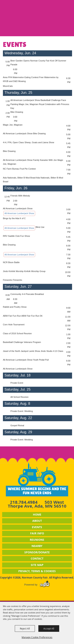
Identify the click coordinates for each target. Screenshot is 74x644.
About (37, 521)
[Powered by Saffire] (45, 585)
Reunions (37, 540)
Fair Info (37, 533)
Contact (37, 558)
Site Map (37, 565)
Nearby (37, 546)
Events (37, 527)
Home (37, 514)
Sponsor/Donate (37, 552)
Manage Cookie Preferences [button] (37, 637)
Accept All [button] (49, 629)
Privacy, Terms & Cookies (37, 571)
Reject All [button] (25, 629)
